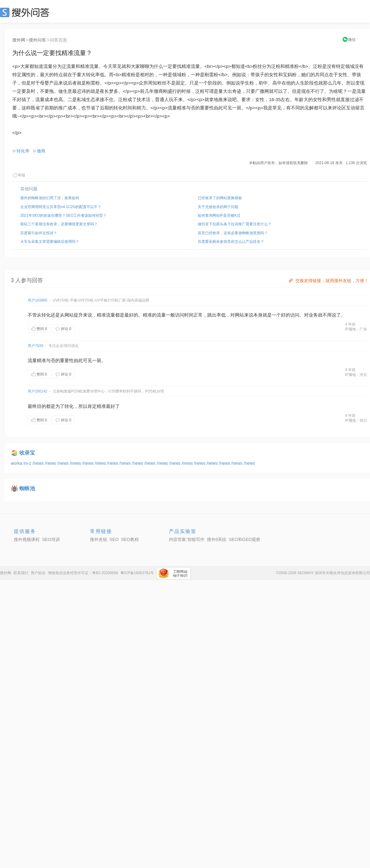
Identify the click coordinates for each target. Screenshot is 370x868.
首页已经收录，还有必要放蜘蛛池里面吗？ (233, 233)
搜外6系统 (217, 539)
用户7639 (35, 346)
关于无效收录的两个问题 (218, 207)
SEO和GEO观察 (245, 539)
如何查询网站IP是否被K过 (219, 215)
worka (17, 463)
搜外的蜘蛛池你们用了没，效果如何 (50, 198)
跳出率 (214, 315)
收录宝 (27, 453)
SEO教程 (130, 539)
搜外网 (19, 40)
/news (39, 463)
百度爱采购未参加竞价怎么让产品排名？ (231, 242)
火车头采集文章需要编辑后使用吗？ (50, 242)
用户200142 (37, 391)
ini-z (28, 463)
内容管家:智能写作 (187, 539)
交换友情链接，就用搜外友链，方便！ (328, 281)
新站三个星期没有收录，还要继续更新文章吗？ (59, 224)
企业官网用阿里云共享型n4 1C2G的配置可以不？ (61, 207)
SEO (26, 12)
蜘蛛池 (27, 489)
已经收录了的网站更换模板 (220, 198)
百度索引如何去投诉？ (39, 233)
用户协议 (38, 573)
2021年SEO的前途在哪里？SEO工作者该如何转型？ (63, 215)
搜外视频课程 (27, 539)
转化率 (23, 151)
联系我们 (21, 573)
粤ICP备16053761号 (137, 573)
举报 (19, 175)
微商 (41, 151)
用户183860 (37, 300)
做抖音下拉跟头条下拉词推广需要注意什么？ (235, 224)
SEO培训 (51, 539)
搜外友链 (99, 539)
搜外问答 (37, 40)
